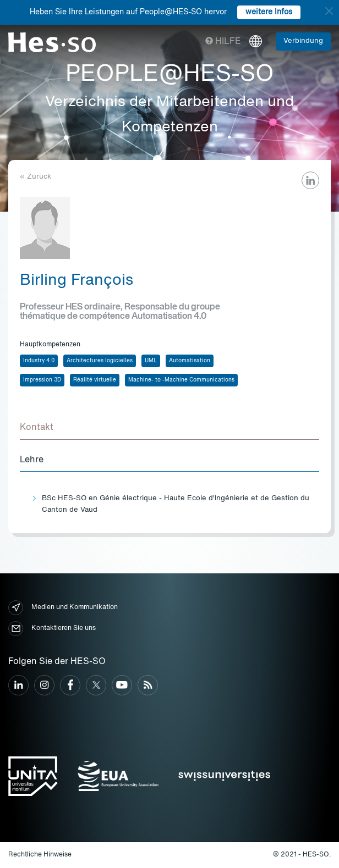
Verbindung (303, 41)
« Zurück (35, 177)
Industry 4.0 (39, 361)
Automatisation (190, 361)
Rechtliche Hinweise (40, 855)
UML (151, 361)
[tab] (169, 428)
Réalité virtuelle (95, 380)
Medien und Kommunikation (63, 608)
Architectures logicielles (100, 361)
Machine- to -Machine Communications (181, 380)
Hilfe (223, 42)
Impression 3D (42, 380)
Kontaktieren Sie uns (52, 629)
